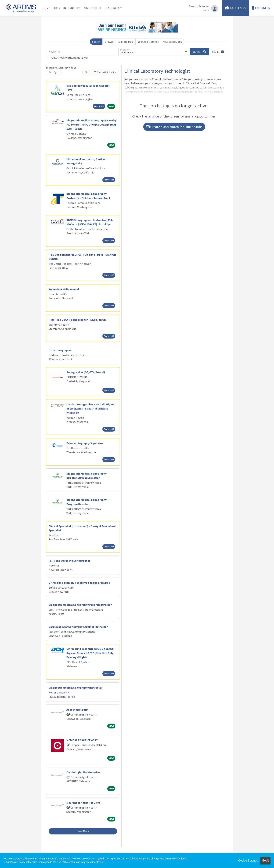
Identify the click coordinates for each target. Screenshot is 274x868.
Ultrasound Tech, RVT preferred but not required (79, 583)
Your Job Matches (148, 42)
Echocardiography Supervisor (85, 443)
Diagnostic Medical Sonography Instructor (75, 688)
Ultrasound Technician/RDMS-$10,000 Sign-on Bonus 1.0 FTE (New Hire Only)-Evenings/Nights (91, 653)
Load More (83, 831)
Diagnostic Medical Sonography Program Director (80, 605)
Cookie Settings (248, 861)
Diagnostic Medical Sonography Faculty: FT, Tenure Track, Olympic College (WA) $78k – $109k (92, 124)
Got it (265, 861)
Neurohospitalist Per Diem (83, 803)
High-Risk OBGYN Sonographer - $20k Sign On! (78, 320)
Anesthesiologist (77, 710)
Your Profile (93, 8)
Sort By (53, 72)
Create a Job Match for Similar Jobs (174, 127)
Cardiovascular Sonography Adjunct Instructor (78, 627)
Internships (72, 8)
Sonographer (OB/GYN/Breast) (86, 372)
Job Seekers (236, 8)
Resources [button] (112, 8)
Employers (261, 8)
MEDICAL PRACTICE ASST (82, 740)
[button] (218, 52)
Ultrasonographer (60, 350)
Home (46, 8)
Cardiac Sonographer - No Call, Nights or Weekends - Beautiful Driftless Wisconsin (91, 408)
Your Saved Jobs (173, 42)
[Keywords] (83, 52)
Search (96, 42)
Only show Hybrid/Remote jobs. (70, 58)
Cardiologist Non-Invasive (83, 772)
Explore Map (126, 42)
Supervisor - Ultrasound (64, 289)
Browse (109, 42)
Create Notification (105, 72)
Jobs (57, 8)
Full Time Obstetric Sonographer (69, 561)
